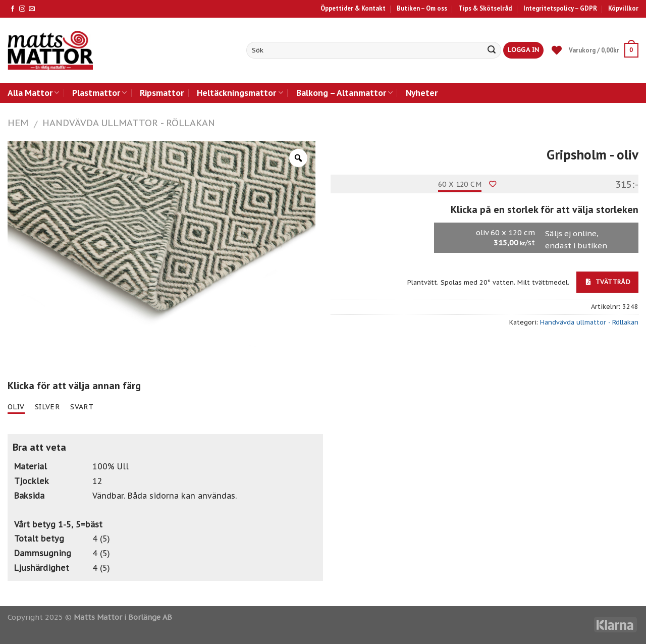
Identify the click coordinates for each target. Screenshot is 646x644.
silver (48, 407)
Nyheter (422, 93)
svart (82, 407)
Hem (18, 123)
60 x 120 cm (460, 184)
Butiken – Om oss (422, 8)
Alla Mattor (33, 93)
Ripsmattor (162, 93)
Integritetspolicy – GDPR (560, 8)
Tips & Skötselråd (485, 8)
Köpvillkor (623, 8)
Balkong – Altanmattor (344, 93)
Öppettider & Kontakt (353, 8)
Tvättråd (608, 282)
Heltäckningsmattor (240, 93)
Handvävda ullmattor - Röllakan (129, 123)
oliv (16, 407)
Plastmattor (99, 93)
